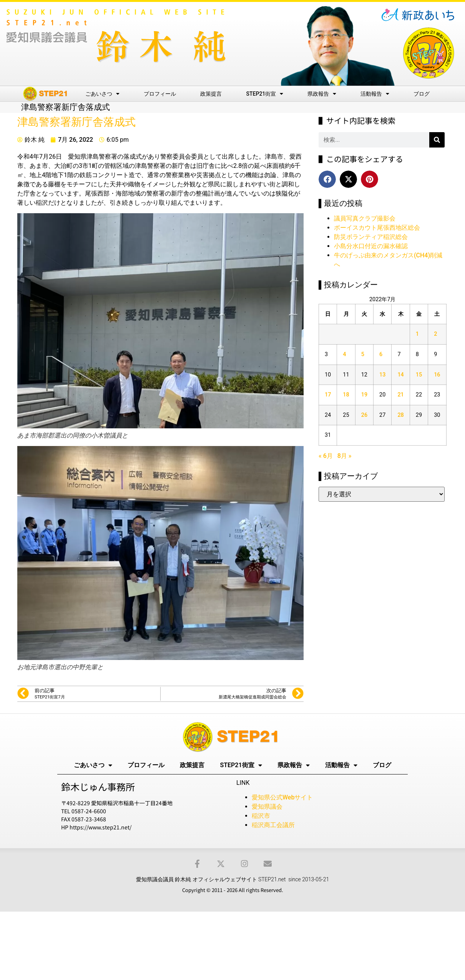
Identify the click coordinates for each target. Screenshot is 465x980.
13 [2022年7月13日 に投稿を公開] (382, 375)
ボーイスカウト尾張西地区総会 (377, 228)
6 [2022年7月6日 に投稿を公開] (381, 354)
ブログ (422, 94)
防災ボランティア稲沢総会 (371, 237)
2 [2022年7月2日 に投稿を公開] (435, 334)
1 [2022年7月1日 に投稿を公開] (417, 334)
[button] (327, 179)
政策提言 (211, 94)
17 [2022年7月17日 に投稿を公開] (328, 395)
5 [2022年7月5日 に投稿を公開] (363, 354)
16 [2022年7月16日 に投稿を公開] (437, 375)
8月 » (345, 456)
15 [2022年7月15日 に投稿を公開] (419, 375)
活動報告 (375, 94)
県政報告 (322, 94)
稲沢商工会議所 (273, 825)
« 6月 (326, 456)
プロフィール (160, 94)
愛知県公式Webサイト (282, 797)
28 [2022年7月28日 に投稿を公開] (400, 415)
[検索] (437, 140)
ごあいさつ (102, 94)
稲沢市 (261, 816)
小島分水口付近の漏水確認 (371, 246)
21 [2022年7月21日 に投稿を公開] (400, 395)
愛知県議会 (267, 807)
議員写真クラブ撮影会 (365, 218)
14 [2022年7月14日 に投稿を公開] (400, 375)
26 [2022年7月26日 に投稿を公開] (364, 415)
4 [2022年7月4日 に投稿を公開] (344, 354)
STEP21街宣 (265, 94)
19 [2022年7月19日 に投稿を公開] (364, 395)
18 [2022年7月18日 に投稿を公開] (346, 395)
